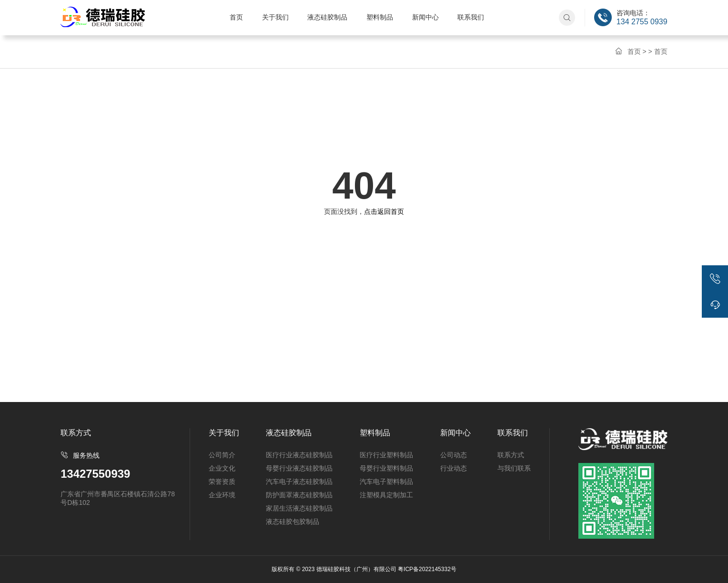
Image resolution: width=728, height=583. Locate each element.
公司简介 (222, 455)
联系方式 (511, 455)
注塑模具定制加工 (386, 495)
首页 (236, 17)
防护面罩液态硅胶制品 (299, 495)
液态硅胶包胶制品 (293, 522)
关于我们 (275, 17)
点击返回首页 (384, 211)
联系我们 (471, 17)
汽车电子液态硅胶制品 (299, 482)
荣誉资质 (222, 482)
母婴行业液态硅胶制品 (299, 468)
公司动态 (454, 455)
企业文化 (222, 468)
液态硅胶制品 (327, 17)
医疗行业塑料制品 (386, 455)
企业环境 (222, 495)
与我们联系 (514, 468)
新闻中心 (425, 17)
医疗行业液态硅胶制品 (299, 455)
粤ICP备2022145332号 (427, 569)
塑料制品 (380, 17)
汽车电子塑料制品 (386, 482)
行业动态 (454, 468)
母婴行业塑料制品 (386, 468)
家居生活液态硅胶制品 (299, 508)
